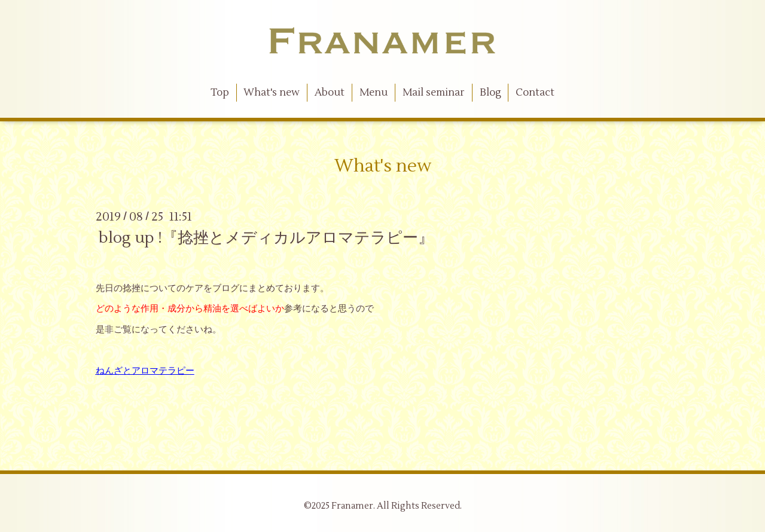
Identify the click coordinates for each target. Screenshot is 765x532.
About (330, 93)
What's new (272, 93)
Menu (374, 93)
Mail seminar (434, 93)
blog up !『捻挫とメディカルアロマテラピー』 (266, 238)
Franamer (352, 506)
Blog (490, 93)
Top (220, 93)
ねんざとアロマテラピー (145, 371)
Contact (535, 93)
